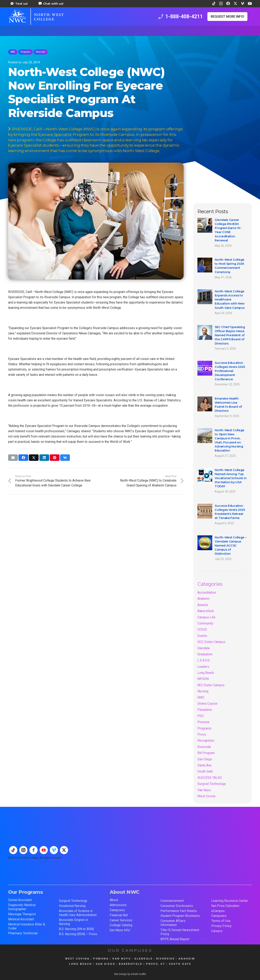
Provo (202, 734)
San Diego (205, 759)
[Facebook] (228, 3)
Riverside (204, 747)
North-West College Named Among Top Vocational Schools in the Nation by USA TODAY (231, 478)
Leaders (203, 667)
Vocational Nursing (72, 906)
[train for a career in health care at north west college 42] (36, 17)
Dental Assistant (20, 900)
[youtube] (44, 850)
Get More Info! (120, 930)
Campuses (117, 910)
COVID (202, 629)
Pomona (203, 722)
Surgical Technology (212, 784)
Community (205, 623)
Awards (203, 605)
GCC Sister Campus (211, 642)
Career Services (121, 920)
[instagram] (23, 850)
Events (202, 636)
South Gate (205, 771)
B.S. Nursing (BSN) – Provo (78, 934)
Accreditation (207, 593)
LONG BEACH (81, 964)
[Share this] (23, 458)
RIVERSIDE (165, 959)
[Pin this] (55, 458)
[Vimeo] (243, 3)
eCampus (218, 911)
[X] (235, 3)
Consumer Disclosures (177, 906)
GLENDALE (143, 959)
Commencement (172, 901)
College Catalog (121, 925)
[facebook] (34, 850)
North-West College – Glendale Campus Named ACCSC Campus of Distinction (231, 545)
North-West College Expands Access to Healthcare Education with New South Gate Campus (230, 299)
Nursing (203, 691)
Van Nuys (204, 790)
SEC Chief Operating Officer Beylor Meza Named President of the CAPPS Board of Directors (230, 335)
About (114, 900)
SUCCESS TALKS (210, 778)
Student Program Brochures (180, 916)
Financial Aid (119, 915)
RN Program (206, 753)
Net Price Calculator (225, 906)
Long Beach (206, 673)
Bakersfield (206, 611)
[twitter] (64, 850)
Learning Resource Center (230, 901)
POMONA (101, 959)
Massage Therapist (22, 914)
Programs (204, 728)
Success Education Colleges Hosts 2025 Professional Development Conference (230, 371)
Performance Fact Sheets (179, 911)
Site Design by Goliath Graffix (130, 974)
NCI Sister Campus (211, 685)
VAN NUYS (121, 959)
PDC (201, 716)
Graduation (205, 654)
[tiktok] (13, 850)
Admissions (118, 905)
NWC (201, 697)
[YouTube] (250, 3)
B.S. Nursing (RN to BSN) (76, 929)
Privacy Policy (221, 926)
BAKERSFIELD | (132, 964)
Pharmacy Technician (23, 933)
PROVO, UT (156, 964)
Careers (217, 931)
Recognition (206, 741)
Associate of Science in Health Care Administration (78, 913)
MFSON (203, 679)
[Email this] (13, 458)
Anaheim (204, 599)
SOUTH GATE (180, 964)
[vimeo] (54, 850)
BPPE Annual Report (175, 939)
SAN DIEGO (105, 964)
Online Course (207, 704)
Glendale (204, 648)
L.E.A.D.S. (204, 660)
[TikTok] (214, 3)
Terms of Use (221, 921)
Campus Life (206, 617)
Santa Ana (204, 765)
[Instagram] (221, 4)
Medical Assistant (21, 919)
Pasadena (205, 710)
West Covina (206, 796)
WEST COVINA (77, 959)
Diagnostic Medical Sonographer (22, 907)
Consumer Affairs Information (173, 923)
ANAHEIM (187, 959)
